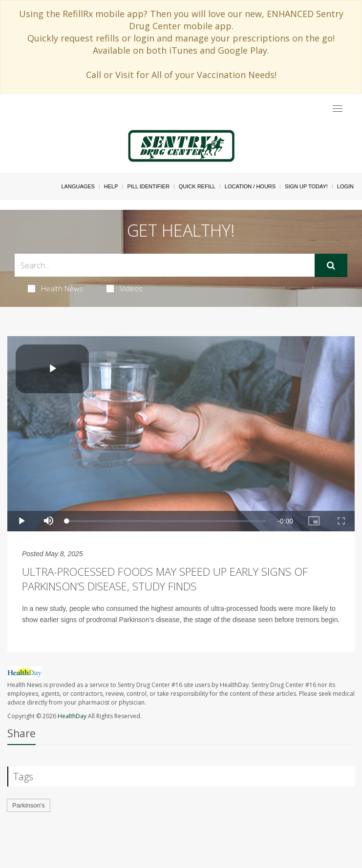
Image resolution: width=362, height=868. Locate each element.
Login (345, 186)
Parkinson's (29, 805)
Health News (55, 288)
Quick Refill (197, 186)
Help (111, 186)
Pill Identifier (148, 186)
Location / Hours (250, 186)
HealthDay (72, 716)
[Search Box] (165, 265)
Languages (78, 186)
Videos (125, 288)
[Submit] (331, 265)
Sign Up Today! (306, 186)
